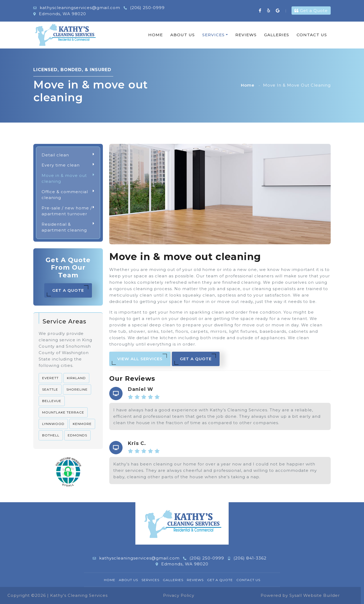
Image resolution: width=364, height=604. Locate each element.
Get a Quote (311, 11)
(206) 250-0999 (144, 8)
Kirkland (76, 378)
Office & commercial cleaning (68, 195)
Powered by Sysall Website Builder (300, 595)
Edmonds (77, 435)
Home (155, 35)
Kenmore (82, 424)
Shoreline (77, 389)
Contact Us (312, 35)
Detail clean (68, 155)
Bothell (51, 435)
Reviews (246, 35)
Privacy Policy (179, 595)
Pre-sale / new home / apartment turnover (68, 211)
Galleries (277, 35)
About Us (183, 35)
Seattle (50, 389)
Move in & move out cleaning (68, 179)
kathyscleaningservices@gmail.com (77, 8)
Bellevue (52, 401)
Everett (50, 378)
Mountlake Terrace (63, 412)
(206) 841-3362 (247, 558)
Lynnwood (53, 424)
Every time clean (68, 165)
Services (213, 35)
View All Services (139, 359)
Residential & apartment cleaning (68, 227)
